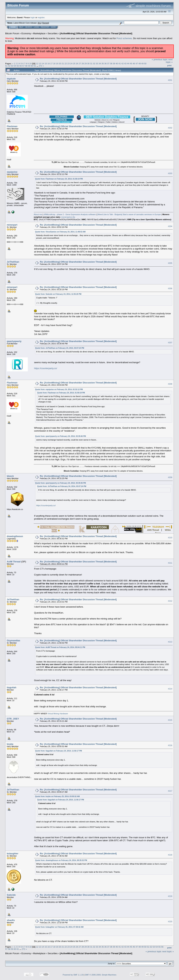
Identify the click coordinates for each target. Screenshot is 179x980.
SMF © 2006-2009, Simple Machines (101, 975)
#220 (170, 922)
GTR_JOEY (13, 719)
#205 (170, 263)
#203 (170, 173)
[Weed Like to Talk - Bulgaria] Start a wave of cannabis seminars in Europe (129, 214)
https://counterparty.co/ (46, 368)
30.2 (39, 23)
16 (49, 63)
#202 (170, 128)
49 (142, 63)
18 (54, 63)
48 (140, 63)
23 (68, 63)
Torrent (45, 23)
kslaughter (13, 854)
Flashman (12, 126)
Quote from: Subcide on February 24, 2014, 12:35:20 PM (58, 294)
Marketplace (39, 33)
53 (12, 66)
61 (35, 66)
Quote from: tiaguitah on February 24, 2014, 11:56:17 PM (58, 751)
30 (88, 63)
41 (120, 63)
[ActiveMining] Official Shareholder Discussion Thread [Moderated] (96, 33)
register (41, 17)
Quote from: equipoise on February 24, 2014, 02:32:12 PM (59, 389)
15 (46, 63)
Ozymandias (14, 641)
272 (41, 66)
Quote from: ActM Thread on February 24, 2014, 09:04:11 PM (60, 647)
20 (60, 63)
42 (122, 63)
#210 (170, 538)
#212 (170, 601)
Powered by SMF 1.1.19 (73, 975)
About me (38, 214)
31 (91, 63)
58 (26, 66)
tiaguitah (12, 687)
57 (24, 66)
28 (83, 63)
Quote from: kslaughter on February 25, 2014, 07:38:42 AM (59, 927)
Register (45, 27)
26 (77, 63)
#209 (170, 478)
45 (131, 63)
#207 (170, 343)
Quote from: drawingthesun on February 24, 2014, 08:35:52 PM (61, 860)
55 (18, 66)
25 (74, 63)
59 (29, 66)
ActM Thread (14, 562)
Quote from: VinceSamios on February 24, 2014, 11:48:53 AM (60, 232)
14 (43, 63)
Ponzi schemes (124, 38)
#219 (170, 896)
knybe (10, 744)
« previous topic (160, 59)
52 (9, 66)
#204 (170, 226)
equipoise (12, 172)
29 (86, 63)
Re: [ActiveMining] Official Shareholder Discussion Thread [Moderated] (78, 79)
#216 (170, 745)
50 (145, 63)
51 (6, 66)
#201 (170, 80)
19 (57, 63)
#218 (170, 855)
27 (80, 63)
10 (30, 63)
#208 (170, 384)
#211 (170, 563)
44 (128, 63)
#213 (170, 642)
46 (134, 63)
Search (29, 27)
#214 (170, 689)
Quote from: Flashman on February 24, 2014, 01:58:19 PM (59, 179)
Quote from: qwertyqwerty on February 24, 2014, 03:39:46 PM (60, 436)
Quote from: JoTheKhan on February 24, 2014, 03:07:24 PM (60, 348)
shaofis (11, 920)
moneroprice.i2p (68, 217)
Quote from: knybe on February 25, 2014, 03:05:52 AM (57, 796)
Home (13, 27)
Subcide (11, 895)
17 (51, 63)
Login (36, 27)
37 (108, 63)
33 (97, 63)
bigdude (11, 79)
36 (105, 63)
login (33, 17)
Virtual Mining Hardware (58, 714)
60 (32, 66)
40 (117, 63)
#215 (170, 720)
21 (63, 63)
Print (169, 65)
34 (100, 63)
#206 (170, 289)
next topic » (169, 61)
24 (71, 63)
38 (111, 63)
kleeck (10, 476)
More (53, 27)
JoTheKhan (13, 262)
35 (103, 63)
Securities (53, 33)
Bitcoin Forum (12, 33)
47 (137, 63)
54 (15, 66)
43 (125, 63)
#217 (170, 791)
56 (21, 66)
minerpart (12, 225)
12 (37, 63)
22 (66, 63)
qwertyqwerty (14, 341)
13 (40, 63)
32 (94, 63)
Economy (26, 33)
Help (21, 27)
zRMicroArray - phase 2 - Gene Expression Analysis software (70, 214)
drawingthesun (15, 536)
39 (114, 63)
